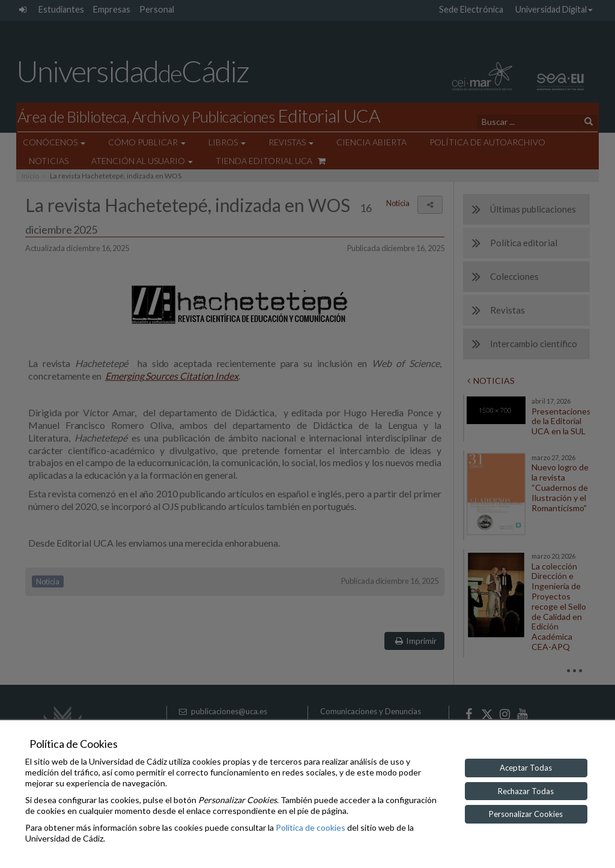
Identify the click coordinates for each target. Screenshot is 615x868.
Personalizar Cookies (526, 814)
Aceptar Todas (526, 768)
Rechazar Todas (526, 791)
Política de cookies (311, 827)
